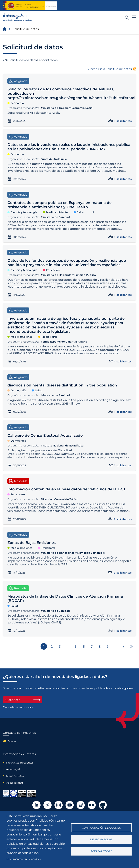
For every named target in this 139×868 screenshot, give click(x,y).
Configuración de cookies (101, 828)
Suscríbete (23, 700)
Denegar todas (101, 839)
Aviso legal (13, 769)
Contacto (13, 741)
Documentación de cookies (24, 859)
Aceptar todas (101, 851)
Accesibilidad (14, 783)
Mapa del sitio (15, 776)
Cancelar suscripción (18, 707)
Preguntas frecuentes (20, 763)
